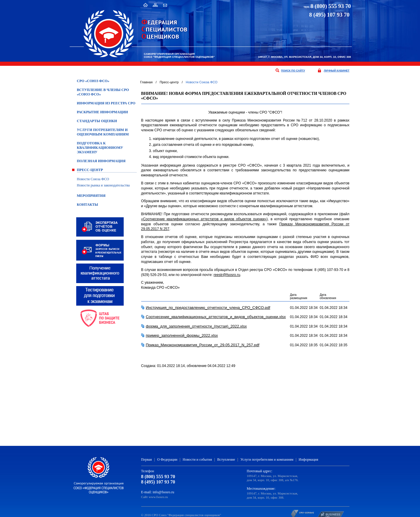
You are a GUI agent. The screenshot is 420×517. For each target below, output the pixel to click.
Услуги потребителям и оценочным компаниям (103, 132)
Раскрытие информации (102, 112)
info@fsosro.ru (164, 492)
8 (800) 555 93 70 (331, 6)
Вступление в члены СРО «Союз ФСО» (103, 92)
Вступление (226, 459)
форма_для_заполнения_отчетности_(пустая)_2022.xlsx (196, 326)
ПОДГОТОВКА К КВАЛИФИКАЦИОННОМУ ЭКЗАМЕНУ (100, 148)
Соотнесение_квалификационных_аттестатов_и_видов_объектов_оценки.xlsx (216, 317)
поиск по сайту (293, 71)
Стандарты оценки (97, 121)
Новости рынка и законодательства (103, 185)
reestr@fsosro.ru (227, 275)
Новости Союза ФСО (93, 179)
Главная (147, 82)
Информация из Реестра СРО (106, 103)
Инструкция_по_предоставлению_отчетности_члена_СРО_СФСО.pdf (208, 308)
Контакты (87, 205)
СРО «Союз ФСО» (93, 81)
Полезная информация (101, 161)
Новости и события (197, 459)
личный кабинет (337, 71)
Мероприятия (91, 196)
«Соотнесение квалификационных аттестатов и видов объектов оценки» (204, 219)
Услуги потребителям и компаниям (267, 459)
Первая (147, 459)
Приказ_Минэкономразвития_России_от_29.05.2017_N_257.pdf (203, 345)
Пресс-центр (90, 170)
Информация (308, 459)
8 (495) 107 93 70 (158, 482)
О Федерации (167, 459)
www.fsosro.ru (158, 497)
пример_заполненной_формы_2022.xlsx (182, 335)
